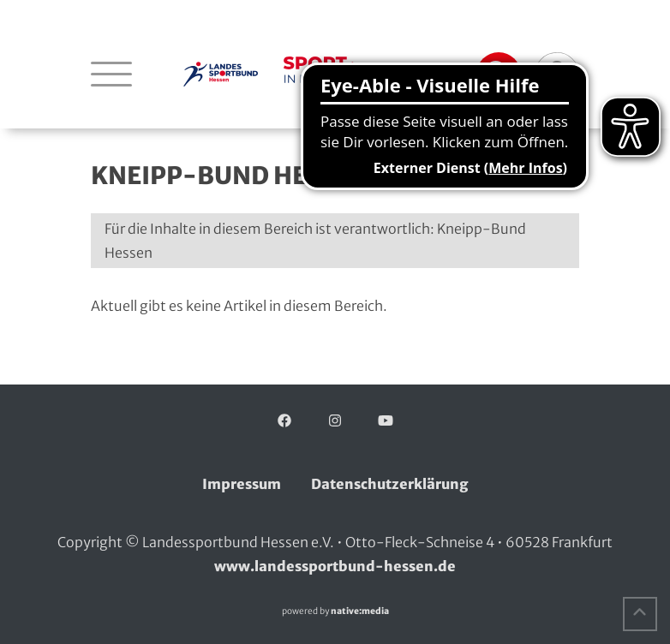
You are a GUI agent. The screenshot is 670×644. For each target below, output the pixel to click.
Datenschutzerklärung (390, 484)
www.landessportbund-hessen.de (335, 566)
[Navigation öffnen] (111, 74)
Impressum (242, 484)
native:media (360, 611)
